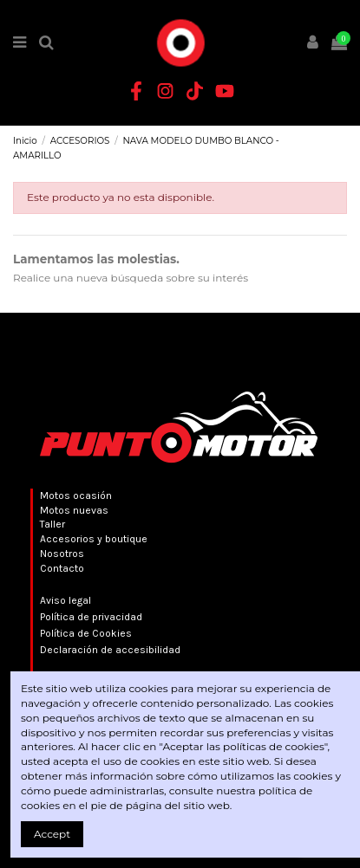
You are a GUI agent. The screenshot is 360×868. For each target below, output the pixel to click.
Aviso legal (65, 600)
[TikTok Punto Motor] (195, 91)
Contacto (62, 568)
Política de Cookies (86, 633)
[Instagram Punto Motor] (166, 91)
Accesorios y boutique (94, 539)
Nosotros (62, 554)
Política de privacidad (91, 617)
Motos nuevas (74, 510)
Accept (52, 834)
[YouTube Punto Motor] (225, 91)
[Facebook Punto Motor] (136, 91)
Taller (52, 524)
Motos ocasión (76, 496)
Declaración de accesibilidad (110, 650)
